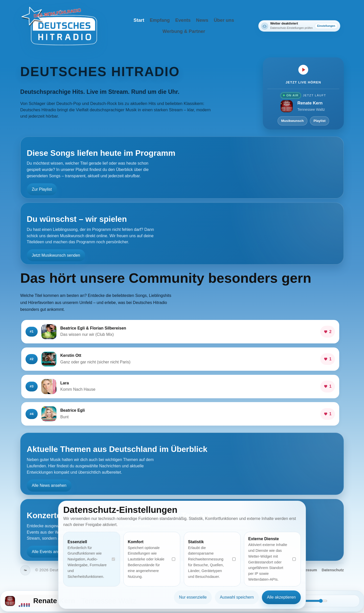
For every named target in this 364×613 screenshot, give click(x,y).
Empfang (160, 20)
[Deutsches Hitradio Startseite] (59, 26)
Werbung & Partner (184, 31)
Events (183, 20)
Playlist (320, 121)
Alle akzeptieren (281, 597)
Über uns (224, 20)
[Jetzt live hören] (303, 70)
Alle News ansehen (49, 486)
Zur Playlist (42, 189)
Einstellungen (326, 26)
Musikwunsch (292, 121)
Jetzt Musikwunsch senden (56, 255)
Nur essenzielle (193, 597)
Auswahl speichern (237, 597)
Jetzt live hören (303, 82)
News (202, 20)
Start (139, 20)
